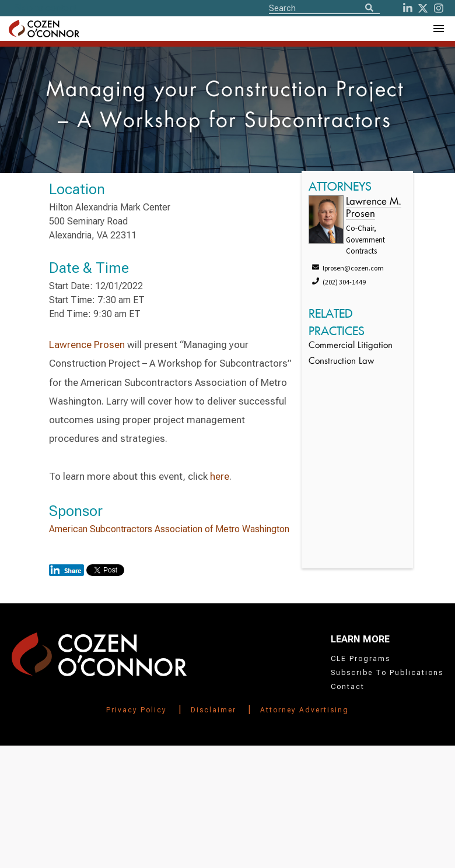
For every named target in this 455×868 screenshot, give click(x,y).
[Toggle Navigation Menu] (438, 29)
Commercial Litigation (351, 346)
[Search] (369, 8)
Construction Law (341, 362)
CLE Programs (360, 659)
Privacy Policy (136, 710)
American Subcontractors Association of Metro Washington (169, 529)
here (220, 476)
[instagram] (439, 8)
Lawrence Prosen (87, 345)
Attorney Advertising (304, 710)
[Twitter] (423, 8)
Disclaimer (213, 710)
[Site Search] (324, 8)
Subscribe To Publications (387, 673)
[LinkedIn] (408, 8)
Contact (348, 687)
